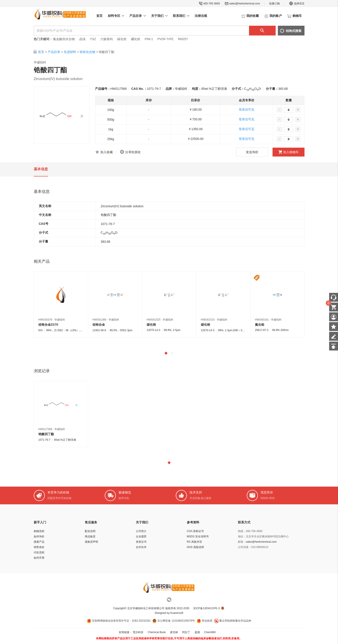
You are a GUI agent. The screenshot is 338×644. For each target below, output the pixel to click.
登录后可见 (247, 110)
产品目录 (54, 52)
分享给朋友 (133, 152)
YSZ (93, 39)
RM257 (183, 39)
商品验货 (90, 536)
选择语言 (297, 4)
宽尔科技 (138, 632)
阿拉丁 (186, 632)
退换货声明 (91, 542)
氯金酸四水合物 (64, 39)
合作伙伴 (141, 547)
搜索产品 (39, 542)
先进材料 (70, 52)
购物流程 (39, 531)
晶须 (82, 39)
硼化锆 (136, 39)
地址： (242, 536)
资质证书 (141, 542)
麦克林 (174, 632)
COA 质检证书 (195, 531)
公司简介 (141, 531)
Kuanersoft (177, 613)
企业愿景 (141, 536)
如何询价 (39, 536)
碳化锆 (122, 39)
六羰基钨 (107, 39)
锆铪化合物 (87, 52)
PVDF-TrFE (165, 39)
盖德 (197, 632)
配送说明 (90, 531)
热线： (242, 531)
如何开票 (39, 558)
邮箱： (242, 542)
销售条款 (39, 547)
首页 (41, 52)
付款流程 (39, 552)
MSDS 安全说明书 (198, 536)
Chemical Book (157, 632)
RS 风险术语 (194, 542)
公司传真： (245, 547)
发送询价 (252, 152)
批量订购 (275, 4)
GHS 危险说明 (195, 547)
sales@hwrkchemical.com (245, 4)
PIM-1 (149, 39)
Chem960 (210, 632)
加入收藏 (107, 152)
